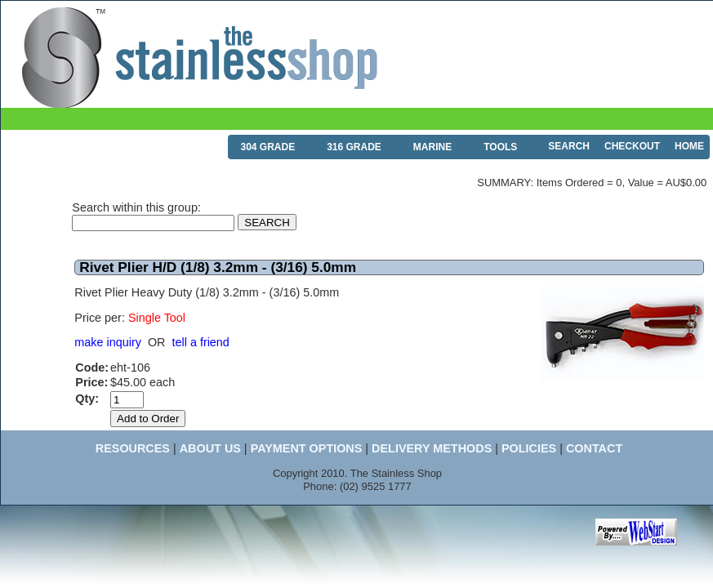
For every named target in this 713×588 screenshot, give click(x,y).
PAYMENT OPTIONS (307, 448)
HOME (689, 146)
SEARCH (569, 146)
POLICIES (529, 448)
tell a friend (200, 342)
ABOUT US (210, 448)
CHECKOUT (632, 146)
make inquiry (108, 342)
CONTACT (594, 448)
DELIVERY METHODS (432, 448)
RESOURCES (133, 448)
